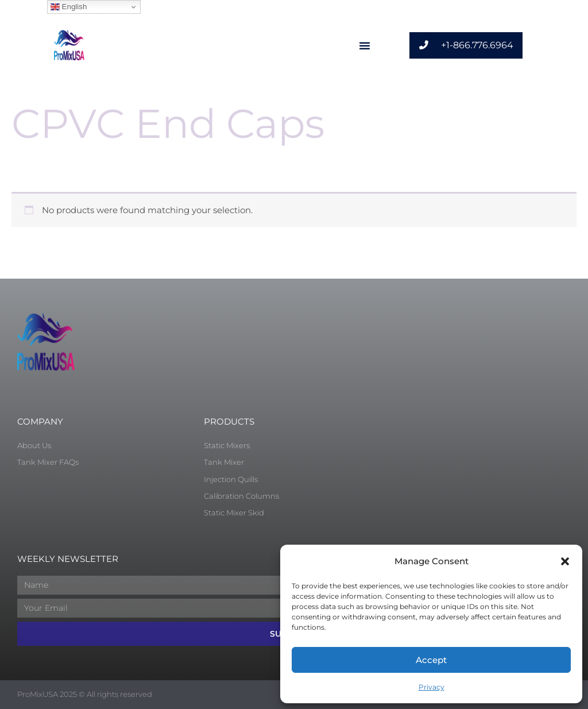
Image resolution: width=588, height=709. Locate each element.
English (69, 7)
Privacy (432, 687)
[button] (565, 561)
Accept (431, 660)
